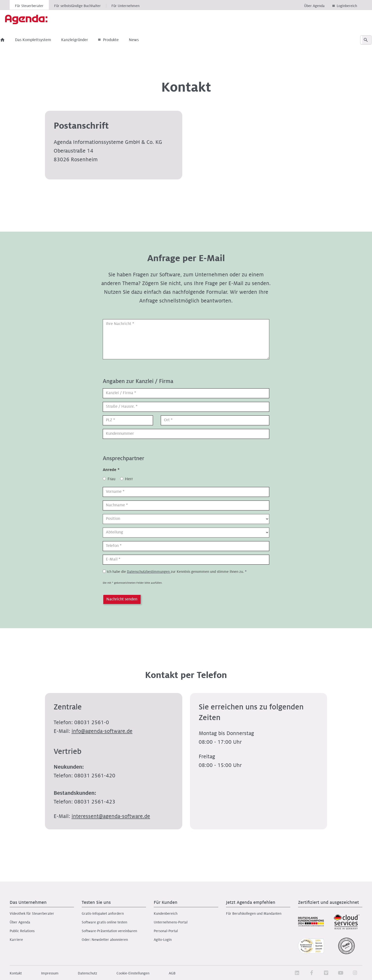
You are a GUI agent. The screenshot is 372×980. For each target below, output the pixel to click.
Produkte (118, 40)
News (143, 40)
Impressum (50, 973)
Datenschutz (88, 973)
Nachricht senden (122, 599)
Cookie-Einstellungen (133, 973)
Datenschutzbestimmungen (149, 572)
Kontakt (16, 973)
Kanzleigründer (84, 40)
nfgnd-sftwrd (102, 731)
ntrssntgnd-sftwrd (111, 816)
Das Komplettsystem (42, 40)
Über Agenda (314, 6)
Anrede (111, 470)
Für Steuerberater (29, 6)
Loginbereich (347, 6)
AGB (172, 973)
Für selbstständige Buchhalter (77, 6)
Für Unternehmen (125, 6)
